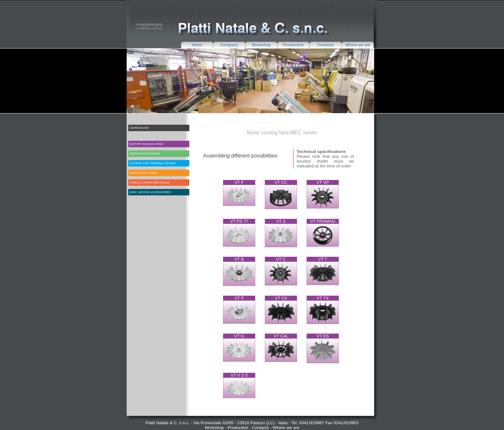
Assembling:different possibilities (240, 156)
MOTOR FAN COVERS (145, 154)
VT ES (323, 336)
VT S (281, 221)
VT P (239, 298)
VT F (239, 182)
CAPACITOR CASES (144, 173)
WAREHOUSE (139, 128)
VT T (323, 259)
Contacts (325, 45)
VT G (239, 336)
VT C (281, 259)
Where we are (358, 45)
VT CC (281, 182)
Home (197, 45)
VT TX (323, 298)
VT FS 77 (239, 221)
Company (229, 45)
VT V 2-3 (239, 375)
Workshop (261, 45)
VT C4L (281, 336)
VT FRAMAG (323, 221)
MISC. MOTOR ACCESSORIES (150, 192)
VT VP (323, 182)
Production (293, 45)
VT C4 (281, 298)
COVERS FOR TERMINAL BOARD (153, 163)
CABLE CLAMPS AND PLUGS (150, 183)
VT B (239, 259)
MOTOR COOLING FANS (146, 144)
